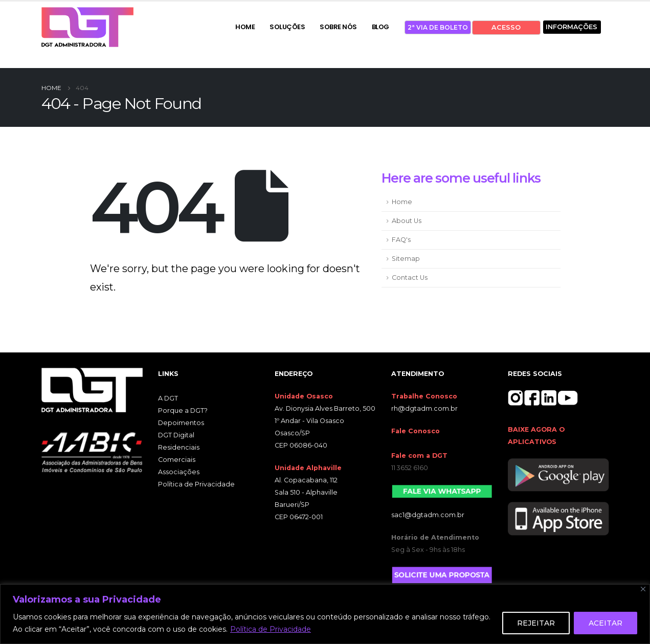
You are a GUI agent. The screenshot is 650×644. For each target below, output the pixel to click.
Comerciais (177, 460)
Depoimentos (181, 423)
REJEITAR (536, 623)
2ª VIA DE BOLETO (438, 27)
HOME (245, 27)
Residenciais (179, 447)
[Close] (643, 589)
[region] (325, 614)
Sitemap (406, 259)
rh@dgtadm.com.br (424, 408)
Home (402, 202)
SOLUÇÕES (287, 27)
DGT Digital (176, 435)
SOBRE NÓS (338, 27)
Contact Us (410, 277)
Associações (179, 472)
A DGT (168, 398)
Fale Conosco (416, 431)
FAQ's (401, 240)
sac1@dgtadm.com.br (428, 515)
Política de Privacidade (271, 629)
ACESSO (506, 27)
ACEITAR (606, 623)
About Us (407, 221)
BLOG (380, 27)
